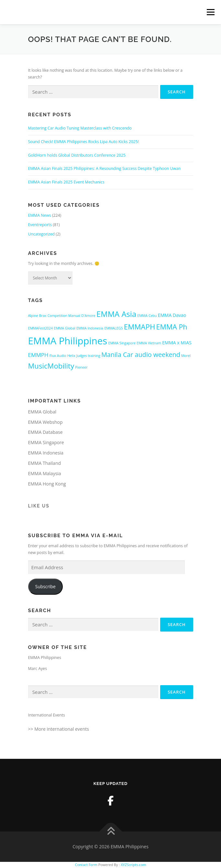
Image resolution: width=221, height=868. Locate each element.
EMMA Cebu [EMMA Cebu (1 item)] (147, 316)
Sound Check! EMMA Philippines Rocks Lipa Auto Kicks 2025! (84, 142)
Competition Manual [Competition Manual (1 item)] (64, 316)
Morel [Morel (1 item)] (186, 356)
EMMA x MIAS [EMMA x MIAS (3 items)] (177, 343)
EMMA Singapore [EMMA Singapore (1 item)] (122, 343)
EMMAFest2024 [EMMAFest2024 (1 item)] (41, 328)
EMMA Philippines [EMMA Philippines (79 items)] (68, 341)
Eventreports (40, 225)
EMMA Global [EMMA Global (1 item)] (65, 328)
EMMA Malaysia (45, 473)
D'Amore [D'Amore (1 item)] (88, 316)
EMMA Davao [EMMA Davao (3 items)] (172, 315)
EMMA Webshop (45, 422)
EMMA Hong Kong (47, 484)
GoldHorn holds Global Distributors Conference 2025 (77, 155)
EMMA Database (45, 432)
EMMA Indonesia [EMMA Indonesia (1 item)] (90, 328)
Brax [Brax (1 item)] (43, 316)
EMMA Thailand (45, 463)
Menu (210, 12)
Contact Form (86, 865)
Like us (39, 506)
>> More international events (59, 729)
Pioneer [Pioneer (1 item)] (81, 367)
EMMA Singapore (46, 442)
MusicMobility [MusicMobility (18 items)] (51, 366)
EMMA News (40, 215)
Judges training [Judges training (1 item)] (88, 356)
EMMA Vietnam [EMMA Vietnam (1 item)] (149, 343)
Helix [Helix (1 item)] (71, 356)
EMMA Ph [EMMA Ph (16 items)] (172, 327)
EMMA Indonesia (46, 453)
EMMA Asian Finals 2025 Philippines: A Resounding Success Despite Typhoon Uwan (105, 168)
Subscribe (45, 586)
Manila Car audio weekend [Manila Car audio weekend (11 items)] (141, 355)
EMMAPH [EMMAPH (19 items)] (140, 327)
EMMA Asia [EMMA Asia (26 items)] (116, 314)
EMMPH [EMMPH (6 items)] (38, 355)
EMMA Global (42, 412)
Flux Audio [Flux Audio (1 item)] (58, 356)
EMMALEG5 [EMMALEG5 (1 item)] (113, 328)
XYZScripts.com (133, 865)
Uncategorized (42, 234)
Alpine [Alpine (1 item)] (33, 316)
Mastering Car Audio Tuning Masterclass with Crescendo (80, 128)
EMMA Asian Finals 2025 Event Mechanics (66, 182)
